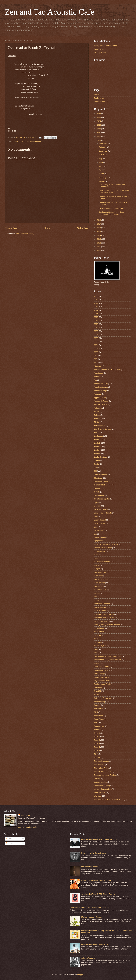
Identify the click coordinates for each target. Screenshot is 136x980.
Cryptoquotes (99, 495)
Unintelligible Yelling (102, 785)
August (102, 155)
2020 (99, 136)
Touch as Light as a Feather (105, 775)
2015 (99, 231)
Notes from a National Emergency (107, 656)
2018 (99, 220)
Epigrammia (99, 541)
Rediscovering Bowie (102, 684)
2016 (99, 228)
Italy (96, 597)
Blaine (97, 432)
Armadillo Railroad (101, 404)
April (101, 170)
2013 (99, 239)
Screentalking (99, 702)
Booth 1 (97, 440)
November (103, 143)
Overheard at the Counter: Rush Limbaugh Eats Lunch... (111, 213)
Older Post (83, 228)
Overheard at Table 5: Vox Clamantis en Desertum (90, 908)
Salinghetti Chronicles (103, 698)
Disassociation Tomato (103, 513)
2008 (96, 296)
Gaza (96, 555)
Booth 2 (22, 141)
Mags (96, 639)
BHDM (97, 422)
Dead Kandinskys (101, 509)
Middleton (98, 642)
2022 (99, 129)
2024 (99, 121)
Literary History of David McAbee (107, 625)
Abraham (98, 366)
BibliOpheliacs (100, 425)
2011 (99, 247)
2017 (99, 224)
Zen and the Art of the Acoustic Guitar (109, 800)
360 (96, 359)
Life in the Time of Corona (104, 618)
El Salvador (99, 530)
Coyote (97, 492)
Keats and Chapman (102, 604)
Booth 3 (97, 447)
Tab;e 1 (97, 733)
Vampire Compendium (103, 789)
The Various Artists (101, 768)
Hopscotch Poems (101, 579)
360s (16, 141)
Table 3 (97, 744)
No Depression (100, 53)
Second (97, 705)
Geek (96, 558)
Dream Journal (100, 520)
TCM (96, 754)
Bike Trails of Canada (102, 429)
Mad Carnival (99, 632)
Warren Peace (100, 793)
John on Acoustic (88, 958)
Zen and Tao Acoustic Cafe (50, 12)
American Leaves (101, 387)
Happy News (99, 49)
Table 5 (97, 751)
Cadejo (97, 460)
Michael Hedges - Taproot (91, 917)
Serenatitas (99, 709)
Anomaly (98, 394)
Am (95, 380)
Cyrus (96, 502)
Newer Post (11, 228)
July (101, 159)
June (101, 162)
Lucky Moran (99, 628)
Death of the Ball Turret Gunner (94, 853)
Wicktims (98, 796)
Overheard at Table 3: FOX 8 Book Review (98, 894)
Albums (97, 377)
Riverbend (98, 688)
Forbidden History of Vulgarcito (106, 544)
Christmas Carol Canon (103, 481)
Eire (96, 527)
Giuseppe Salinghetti (102, 562)
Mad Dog (98, 635)
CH (95, 471)
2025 (99, 117)
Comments (11, 843)
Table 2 (97, 740)
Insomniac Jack (100, 590)
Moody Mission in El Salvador (106, 46)
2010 (99, 250)
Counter (97, 488)
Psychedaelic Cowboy (103, 681)
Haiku (96, 565)
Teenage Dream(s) (101, 761)
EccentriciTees (100, 523)
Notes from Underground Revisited (108, 660)
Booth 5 (97, 454)
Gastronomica (100, 551)
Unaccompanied (100, 782)
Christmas (98, 478)
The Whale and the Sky (103, 771)
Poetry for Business (102, 677)
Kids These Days (101, 607)
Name (96, 649)
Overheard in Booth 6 (90, 867)
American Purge (100, 391)
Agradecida (99, 373)
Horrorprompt (99, 583)
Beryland (98, 418)
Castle (97, 464)
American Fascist (101, 384)
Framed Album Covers (103, 548)
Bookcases (98, 436)
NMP (96, 653)
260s (96, 356)
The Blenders (99, 764)
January (102, 181)
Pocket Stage (99, 674)
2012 (99, 243)
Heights (97, 569)
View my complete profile (28, 827)
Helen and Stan (100, 572)
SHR (96, 712)
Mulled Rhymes (100, 646)
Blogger (80, 975)
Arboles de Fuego (101, 401)
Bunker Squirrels (101, 457)
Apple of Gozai (100, 398)
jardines (97, 600)
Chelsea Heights (101, 474)
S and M (97, 691)
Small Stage (99, 719)
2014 (99, 235)
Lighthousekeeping (33, 141)
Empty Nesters (100, 537)
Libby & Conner (100, 611)
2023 (99, 125)
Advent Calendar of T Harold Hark (107, 370)
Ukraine (97, 778)
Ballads (97, 415)
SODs (96, 723)
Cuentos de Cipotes (102, 499)
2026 (99, 114)
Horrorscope (99, 586)
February (103, 178)
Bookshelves (99, 98)
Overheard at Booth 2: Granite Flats (95, 944)
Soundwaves (99, 726)
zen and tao (25, 815)
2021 (99, 133)
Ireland (97, 593)
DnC (96, 516)
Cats (96, 467)
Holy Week (98, 576)
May (101, 166)
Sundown (98, 730)
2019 (99, 140)
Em (95, 534)
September (104, 151)
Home (47, 228)
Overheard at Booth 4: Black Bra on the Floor (99, 839)
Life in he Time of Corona (104, 614)
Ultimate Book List (101, 102)
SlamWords (99, 716)
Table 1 (97, 737)
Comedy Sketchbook (102, 485)
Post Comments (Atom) (25, 234)
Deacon (97, 506)
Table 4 (97, 747)
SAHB (97, 695)
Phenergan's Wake (102, 670)
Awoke (97, 411)
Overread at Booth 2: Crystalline (111, 208)
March (102, 174)
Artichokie (98, 408)
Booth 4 (97, 450)
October (102, 147)
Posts (9, 839)
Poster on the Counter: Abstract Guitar (96, 880)
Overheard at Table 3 (102, 667)
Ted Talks (98, 758)
